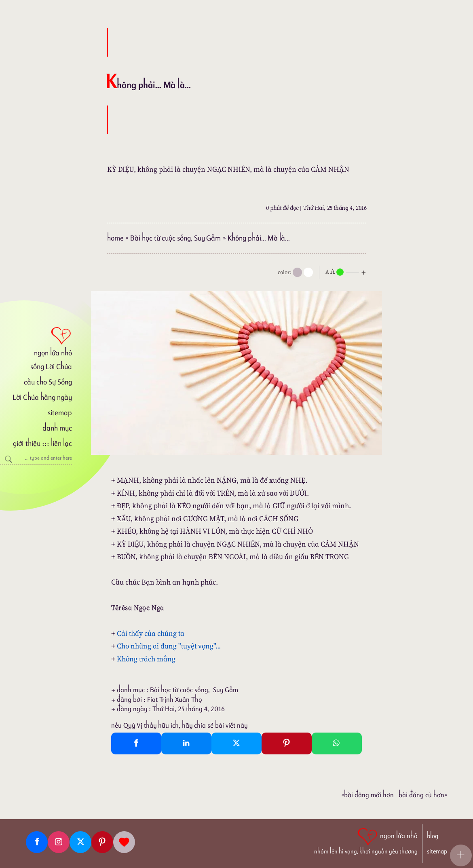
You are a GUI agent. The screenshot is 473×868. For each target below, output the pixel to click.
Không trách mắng (146, 659)
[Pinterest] (102, 842)
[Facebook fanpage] (37, 842)
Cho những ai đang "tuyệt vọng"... (169, 646)
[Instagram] (59, 842)
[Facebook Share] (136, 743)
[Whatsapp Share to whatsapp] (337, 743)
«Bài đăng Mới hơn (367, 795)
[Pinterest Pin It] (287, 743)
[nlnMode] (347, 271)
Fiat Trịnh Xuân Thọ (175, 699)
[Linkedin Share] (186, 743)
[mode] (297, 272)
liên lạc (61, 443)
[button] (461, 855)
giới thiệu (26, 443)
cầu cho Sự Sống (48, 382)
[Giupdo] (124, 842)
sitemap (60, 413)
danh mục (57, 428)
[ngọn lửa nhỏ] (36, 341)
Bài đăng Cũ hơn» (423, 795)
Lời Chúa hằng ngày (42, 397)
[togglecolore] (308, 272)
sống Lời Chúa (51, 366)
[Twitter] (80, 842)
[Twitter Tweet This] (236, 743)
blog (433, 836)
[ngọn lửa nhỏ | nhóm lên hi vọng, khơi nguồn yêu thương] (366, 840)
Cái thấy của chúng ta (151, 633)
